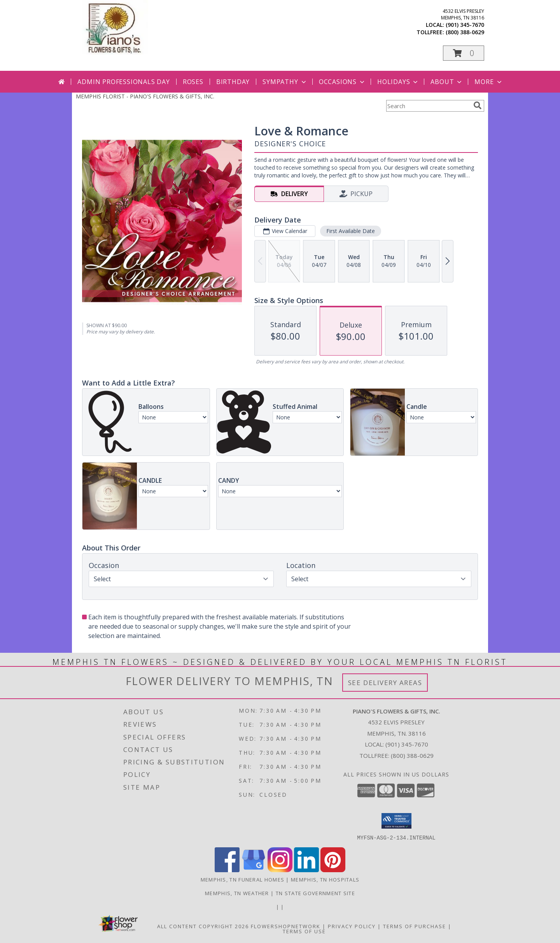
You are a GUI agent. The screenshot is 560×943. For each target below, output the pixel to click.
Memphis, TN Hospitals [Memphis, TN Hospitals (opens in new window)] (325, 879)
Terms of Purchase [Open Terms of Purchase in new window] (415, 926)
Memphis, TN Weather (237, 893)
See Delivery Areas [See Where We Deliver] (385, 683)
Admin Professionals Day (123, 82)
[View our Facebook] (227, 870)
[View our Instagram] (280, 870)
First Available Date (351, 231)
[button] (464, 53)
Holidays (398, 82)
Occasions (342, 82)
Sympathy (285, 82)
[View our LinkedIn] (306, 870)
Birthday (233, 82)
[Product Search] (428, 106)
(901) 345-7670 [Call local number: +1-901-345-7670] (465, 25)
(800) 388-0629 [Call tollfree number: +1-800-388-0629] (465, 32)
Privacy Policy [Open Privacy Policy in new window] (352, 926)
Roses (193, 82)
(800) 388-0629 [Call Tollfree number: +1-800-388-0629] (412, 755)
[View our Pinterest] (333, 870)
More (489, 82)
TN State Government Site (315, 893)
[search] (478, 105)
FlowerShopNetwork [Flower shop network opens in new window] (286, 926)
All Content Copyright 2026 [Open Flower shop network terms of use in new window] (203, 926)
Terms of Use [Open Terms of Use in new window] (304, 931)
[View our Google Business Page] (254, 870)
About (447, 82)
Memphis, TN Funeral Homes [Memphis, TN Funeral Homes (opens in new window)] (243, 879)
